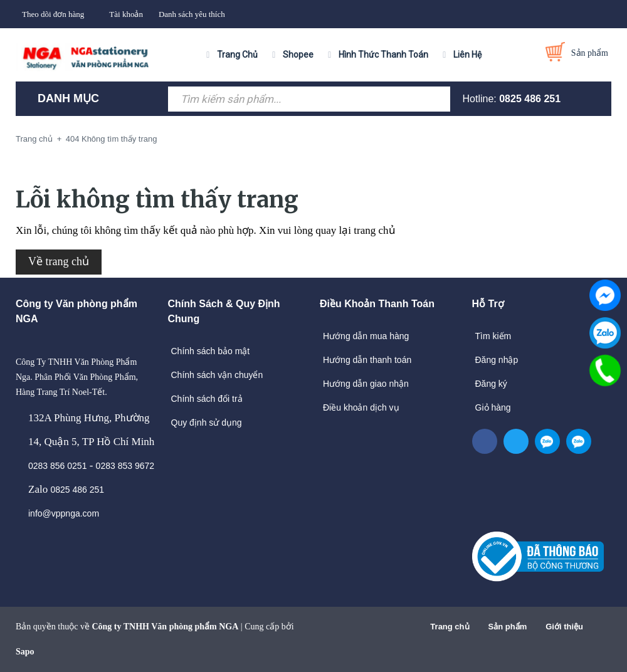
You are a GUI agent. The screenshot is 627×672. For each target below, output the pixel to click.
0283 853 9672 (125, 466)
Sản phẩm (508, 627)
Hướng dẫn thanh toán (367, 360)
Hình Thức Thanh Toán (383, 55)
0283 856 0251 (57, 466)
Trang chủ (450, 627)
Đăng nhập (497, 360)
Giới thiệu (564, 627)
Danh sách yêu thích (192, 14)
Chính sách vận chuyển (217, 375)
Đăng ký (491, 384)
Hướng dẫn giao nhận (366, 384)
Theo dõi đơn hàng (53, 14)
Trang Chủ (237, 55)
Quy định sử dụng (207, 423)
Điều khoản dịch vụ (361, 407)
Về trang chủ (59, 261)
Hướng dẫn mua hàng (366, 336)
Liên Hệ (467, 55)
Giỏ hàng (493, 407)
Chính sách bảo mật (211, 351)
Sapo (25, 652)
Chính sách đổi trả (207, 399)
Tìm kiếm (493, 336)
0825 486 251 (530, 99)
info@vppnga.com (64, 513)
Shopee (298, 55)
